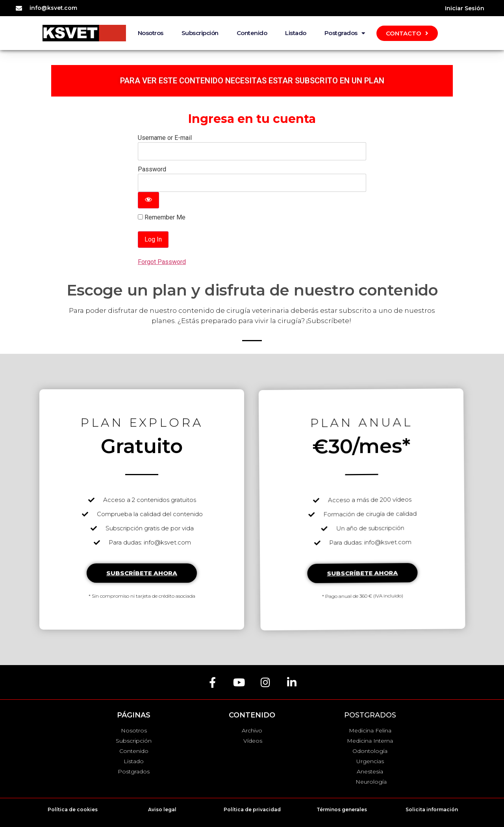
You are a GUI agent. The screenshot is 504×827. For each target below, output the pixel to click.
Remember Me (162, 217)
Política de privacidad (252, 809)
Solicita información (432, 809)
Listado (296, 33)
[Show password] (148, 200)
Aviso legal (162, 809)
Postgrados (345, 33)
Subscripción (200, 33)
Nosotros (151, 33)
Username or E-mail (165, 138)
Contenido (252, 33)
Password (152, 169)
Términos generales (342, 809)
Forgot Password (162, 262)
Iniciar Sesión (465, 8)
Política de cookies (73, 809)
